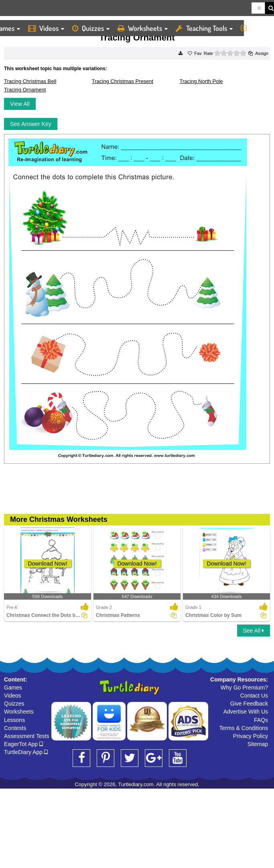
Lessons (14, 720)
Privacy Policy (251, 736)
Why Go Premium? (244, 688)
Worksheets (143, 28)
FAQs (261, 720)
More (255, 28)
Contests (15, 728)
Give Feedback (249, 704)
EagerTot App (23, 744)
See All (254, 631)
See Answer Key (31, 124)
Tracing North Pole (201, 81)
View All (20, 104)
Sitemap (258, 744)
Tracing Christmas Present (123, 81)
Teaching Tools (204, 28)
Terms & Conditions (244, 728)
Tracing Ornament (25, 90)
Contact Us (254, 696)
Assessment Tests (27, 736)
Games (13, 688)
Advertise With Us (246, 712)
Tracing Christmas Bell (30, 81)
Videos (46, 28)
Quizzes (91, 28)
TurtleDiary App (26, 752)
